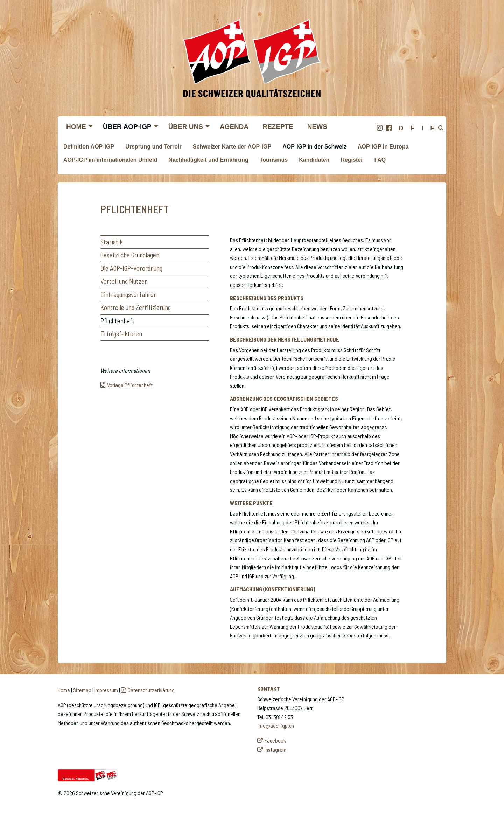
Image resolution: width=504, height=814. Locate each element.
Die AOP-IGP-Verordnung (131, 268)
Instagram (275, 749)
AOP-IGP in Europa (383, 147)
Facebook (275, 740)
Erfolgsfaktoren (121, 334)
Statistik (112, 242)
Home (64, 690)
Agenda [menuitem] (234, 127)
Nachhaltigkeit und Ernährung (208, 160)
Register (352, 160)
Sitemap (82, 690)
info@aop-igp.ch (276, 726)
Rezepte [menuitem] (278, 127)
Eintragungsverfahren (129, 294)
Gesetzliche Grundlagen (130, 255)
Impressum (106, 690)
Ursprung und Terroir (153, 147)
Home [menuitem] (76, 127)
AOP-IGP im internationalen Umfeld (110, 160)
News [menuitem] (317, 127)
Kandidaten (314, 160)
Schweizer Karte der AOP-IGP (232, 147)
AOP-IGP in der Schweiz (314, 147)
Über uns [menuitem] (186, 127)
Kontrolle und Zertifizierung (136, 307)
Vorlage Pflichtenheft (130, 385)
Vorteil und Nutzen (124, 281)
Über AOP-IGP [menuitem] (127, 127)
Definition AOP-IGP (89, 147)
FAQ (380, 160)
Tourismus (274, 160)
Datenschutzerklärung (151, 690)
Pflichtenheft (118, 321)
